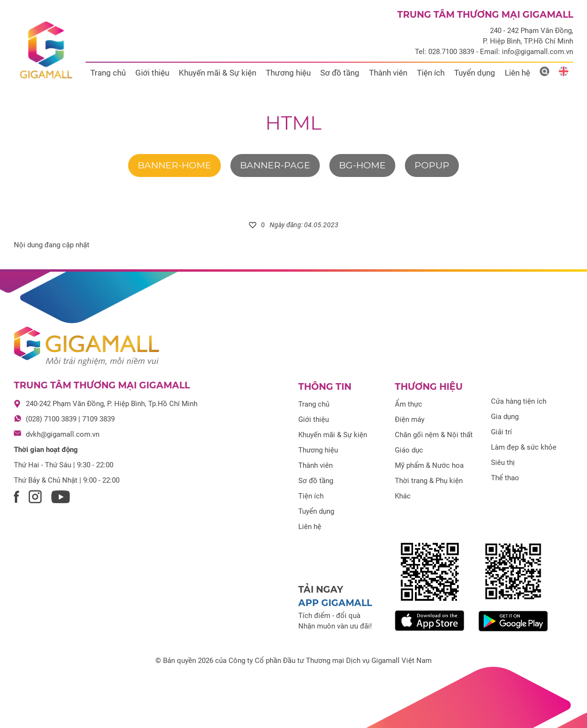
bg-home (362, 165)
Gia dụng (505, 417)
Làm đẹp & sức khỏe (524, 447)
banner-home (174, 165)
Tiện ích (431, 73)
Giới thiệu (152, 73)
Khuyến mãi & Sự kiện (217, 73)
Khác (403, 496)
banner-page (275, 165)
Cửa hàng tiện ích (519, 401)
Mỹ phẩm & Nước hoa (429, 465)
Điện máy (410, 419)
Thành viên (388, 73)
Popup (432, 165)
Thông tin (325, 387)
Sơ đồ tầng (340, 73)
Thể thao (505, 478)
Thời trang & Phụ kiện (429, 481)
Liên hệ (517, 73)
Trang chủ (108, 73)
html (293, 123)
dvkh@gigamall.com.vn (63, 434)
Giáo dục (409, 450)
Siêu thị (503, 463)
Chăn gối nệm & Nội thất (434, 435)
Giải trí (501, 432)
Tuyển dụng (475, 73)
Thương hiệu (288, 73)
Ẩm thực (408, 404)
